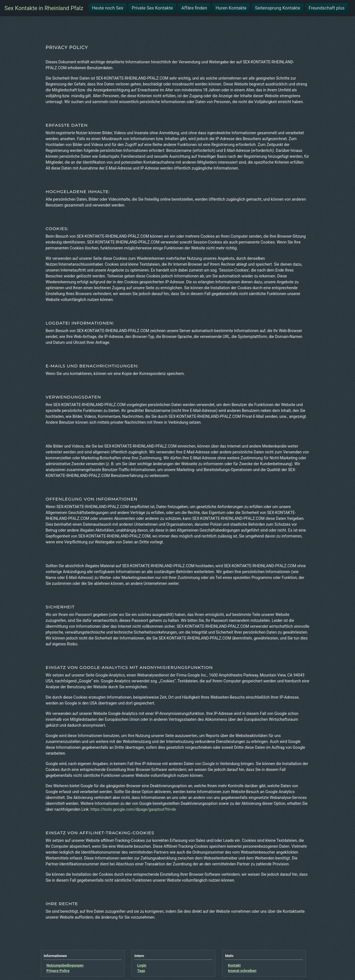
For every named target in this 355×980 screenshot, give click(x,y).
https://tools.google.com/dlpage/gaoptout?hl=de (133, 809)
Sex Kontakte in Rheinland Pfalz (44, 8)
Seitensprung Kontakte (278, 8)
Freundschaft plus (327, 8)
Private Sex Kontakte (152, 8)
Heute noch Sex (108, 8)
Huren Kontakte (231, 8)
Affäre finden (194, 8)
